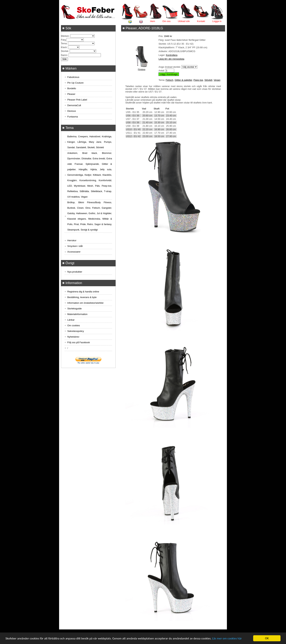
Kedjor (88, 175)
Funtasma (73, 117)
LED (70, 186)
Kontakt (201, 21)
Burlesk (71, 208)
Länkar (71, 320)
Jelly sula (106, 169)
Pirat (76, 224)
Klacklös (107, 175)
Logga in (217, 21)
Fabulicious (73, 77)
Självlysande (92, 164)
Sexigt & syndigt (89, 230)
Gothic (92, 213)
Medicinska (94, 219)
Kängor (71, 142)
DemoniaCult (74, 105)
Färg (63, 40)
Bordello (72, 88)
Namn (64, 55)
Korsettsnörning (88, 180)
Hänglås (83, 169)
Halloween (82, 213)
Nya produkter (75, 272)
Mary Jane (95, 142)
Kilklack (97, 175)
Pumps (108, 142)
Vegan (217, 80)
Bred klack (90, 153)
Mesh (90, 186)
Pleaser (71, 94)
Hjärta (94, 169)
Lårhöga (82, 142)
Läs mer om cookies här (227, 638)
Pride (83, 224)
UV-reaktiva (73, 197)
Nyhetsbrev (73, 337)
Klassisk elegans (77, 219)
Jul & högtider (104, 213)
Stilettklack (96, 191)
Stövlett (208, 80)
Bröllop (71, 202)
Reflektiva (73, 191)
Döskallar (86, 158)
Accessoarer (74, 252)
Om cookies (74, 325)
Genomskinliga (75, 175)
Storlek (65, 51)
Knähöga (107, 136)
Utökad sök (184, 21)
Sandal (71, 147)
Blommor (107, 153)
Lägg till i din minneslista (171, 59)
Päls (97, 186)
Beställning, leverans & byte (82, 297)
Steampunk (73, 230)
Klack (64, 47)
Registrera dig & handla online (83, 292)
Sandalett (81, 147)
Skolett (91, 147)
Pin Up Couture (75, 83)
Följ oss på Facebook (79, 342)
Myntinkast (80, 186)
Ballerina (72, 136)
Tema (64, 43)
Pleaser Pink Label (77, 100)
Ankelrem (72, 153)
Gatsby (71, 213)
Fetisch (169, 80)
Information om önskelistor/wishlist (85, 303)
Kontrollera (172, 55)
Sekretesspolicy (76, 331)
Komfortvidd (105, 180)
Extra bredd (99, 158)
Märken (65, 36)
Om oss (166, 21)
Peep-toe (198, 80)
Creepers (83, 136)
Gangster (107, 208)
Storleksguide (75, 309)
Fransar (79, 164)
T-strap (108, 191)
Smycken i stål (75, 246)
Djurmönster (74, 158)
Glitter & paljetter (183, 80)
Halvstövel (95, 136)
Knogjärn (72, 180)
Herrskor (72, 240)
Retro (90, 224)
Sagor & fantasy (103, 224)
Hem (153, 21)
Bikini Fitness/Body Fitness (95, 202)
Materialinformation (77, 314)
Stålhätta (84, 191)
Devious (72, 111)
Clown (80, 208)
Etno (88, 208)
